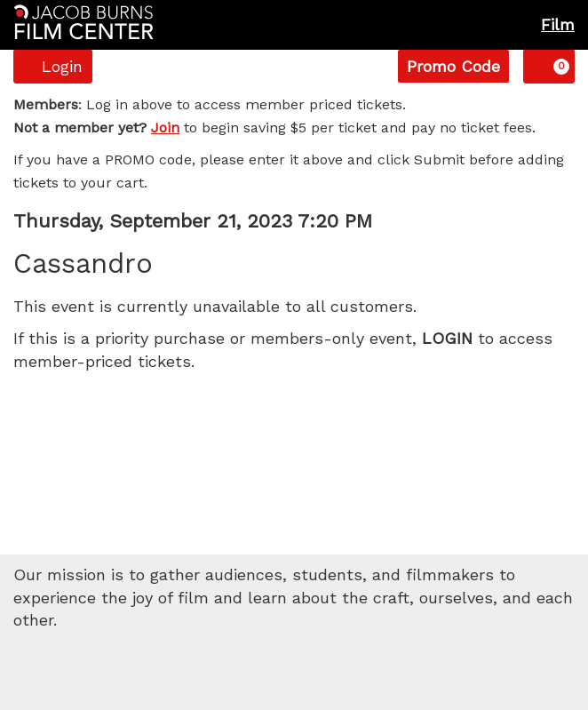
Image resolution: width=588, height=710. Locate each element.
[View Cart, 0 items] (549, 66)
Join (165, 128)
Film (558, 24)
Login (53, 66)
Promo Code (453, 66)
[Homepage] (83, 22)
